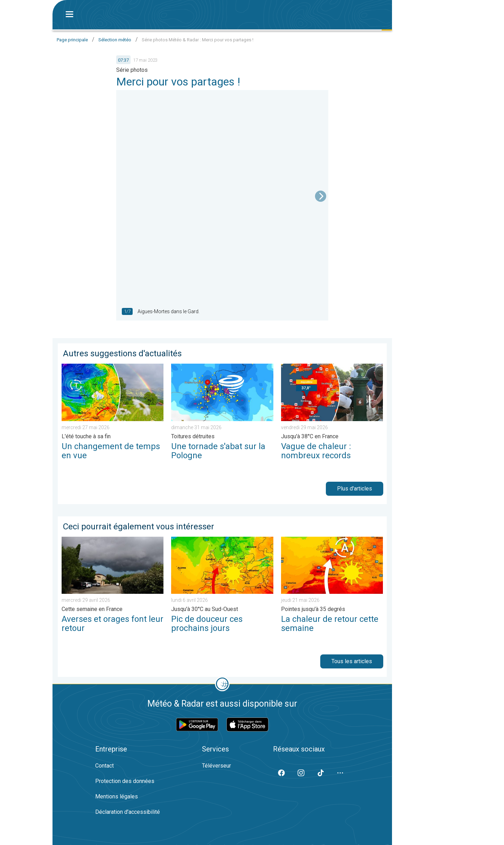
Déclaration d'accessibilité (128, 812)
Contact (104, 766)
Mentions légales (117, 796)
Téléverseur (216, 766)
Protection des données (125, 781)
